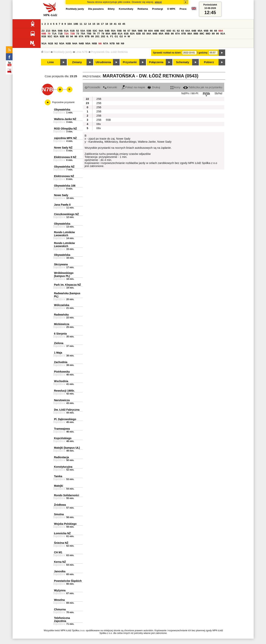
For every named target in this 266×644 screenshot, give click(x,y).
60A (151, 31)
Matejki (59, 486)
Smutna (59, 514)
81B (126, 34)
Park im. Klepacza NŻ (68, 285)
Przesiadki (93, 87)
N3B (68, 43)
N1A (44, 43)
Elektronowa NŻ (64, 176)
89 (213, 34)
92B (62, 36)
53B (89, 31)
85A (161, 34)
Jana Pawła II (62, 205)
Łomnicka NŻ (62, 533)
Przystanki (130, 62)
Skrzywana (61, 264)
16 (98, 24)
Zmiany (77, 62)
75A (83, 34)
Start (45, 52)
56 (125, 31)
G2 (121, 36)
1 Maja (58, 353)
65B (206, 31)
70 (49, 34)
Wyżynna (60, 590)
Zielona (59, 343)
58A (134, 31)
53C (95, 31)
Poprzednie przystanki (63, 102)
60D (169, 31)
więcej (158, 2)
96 (76, 36)
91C (50, 36)
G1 (116, 36)
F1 (112, 36)
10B (76, 24)
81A (120, 34)
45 (124, 24)
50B (60, 31)
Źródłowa (60, 505)
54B (107, 31)
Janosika (60, 571)
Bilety (111, 9)
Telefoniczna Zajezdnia (62, 619)
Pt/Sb (206, 93)
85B (167, 34)
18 (107, 24)
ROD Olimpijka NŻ (66, 129)
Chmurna (60, 609)
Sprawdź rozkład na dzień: (167, 53)
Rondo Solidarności (67, 495)
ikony (175, 87)
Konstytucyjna (63, 467)
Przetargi (157, 9)
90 (217, 34)
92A (56, 36)
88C (202, 34)
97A (81, 36)
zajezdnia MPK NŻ (66, 138)
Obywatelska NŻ (64, 167)
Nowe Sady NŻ (63, 148)
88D (208, 34)
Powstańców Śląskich (68, 581)
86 (172, 34)
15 (94, 24)
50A (54, 31)
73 (78, 34)
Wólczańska (62, 305)
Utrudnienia (103, 62)
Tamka (58, 476)
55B (119, 31)
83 (144, 34)
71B (60, 34)
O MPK (171, 9)
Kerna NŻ (60, 562)
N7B (112, 43)
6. (108, 36)
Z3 (43, 31)
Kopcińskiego (63, 438)
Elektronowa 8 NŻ (65, 157)
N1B (51, 43)
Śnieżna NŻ (61, 543)
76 (94, 34)
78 (103, 34)
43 (120, 24)
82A (132, 34)
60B (157, 31)
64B (194, 31)
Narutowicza (62, 400)
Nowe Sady (61, 195)
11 (81, 24)
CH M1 (58, 552)
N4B (81, 43)
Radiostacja (62, 457)
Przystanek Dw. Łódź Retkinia (109, 52)
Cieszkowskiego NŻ (67, 214)
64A (188, 31)
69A (221, 31)
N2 (56, 43)
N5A (88, 43)
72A (66, 34)
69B (44, 34)
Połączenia (156, 62)
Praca (183, 9)
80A (108, 34)
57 (129, 31)
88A (190, 34)
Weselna (60, 600)
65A (200, 31)
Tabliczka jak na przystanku (203, 87)
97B (87, 36)
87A (178, 34)
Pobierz (209, 62)
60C (163, 31)
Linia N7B (81, 52)
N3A (62, 43)
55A (113, 31)
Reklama (143, 9)
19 (111, 24)
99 (92, 36)
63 (183, 31)
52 (78, 31)
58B (140, 31)
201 (97, 36)
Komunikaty (126, 9)
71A (54, 34)
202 (103, 36)
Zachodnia (61, 362)
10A (70, 24)
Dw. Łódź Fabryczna (67, 410)
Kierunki (110, 87)
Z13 (48, 31)
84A (149, 34)
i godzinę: (203, 53)
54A (101, 31)
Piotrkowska (62, 372)
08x (99, 124)
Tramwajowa (62, 429)
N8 (118, 43)
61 (174, 31)
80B (114, 34)
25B (99, 99)
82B (138, 34)
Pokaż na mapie (133, 87)
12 (85, 24)
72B (73, 34)
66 (211, 31)
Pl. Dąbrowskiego (65, 419)
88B (196, 34)
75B (89, 34)
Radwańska (61, 315)
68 (216, 31)
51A (66, 31)
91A (223, 34)
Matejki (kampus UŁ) (67, 448)
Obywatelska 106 (65, 186)
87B (184, 34)
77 (98, 34)
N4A (75, 43)
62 (178, 31)
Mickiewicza (62, 324)
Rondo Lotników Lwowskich (65, 234)
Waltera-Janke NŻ (65, 119)
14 (90, 24)
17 (102, 24)
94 (72, 36)
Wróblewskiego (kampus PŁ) (64, 274)
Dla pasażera (96, 9)
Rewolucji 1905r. (64, 391)
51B (72, 31)
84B (155, 34)
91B (44, 36)
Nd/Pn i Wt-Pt (190, 93)
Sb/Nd (218, 93)
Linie (51, 62)
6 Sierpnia (60, 334)
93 (67, 36)
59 (145, 31)
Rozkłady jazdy (63, 52)
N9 (123, 43)
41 (115, 24)
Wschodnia (61, 381)
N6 (100, 43)
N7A (106, 43)
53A (83, 31)
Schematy (183, 62)
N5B (94, 43)
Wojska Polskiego (65, 524)
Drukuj (154, 87)
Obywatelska (62, 110)
